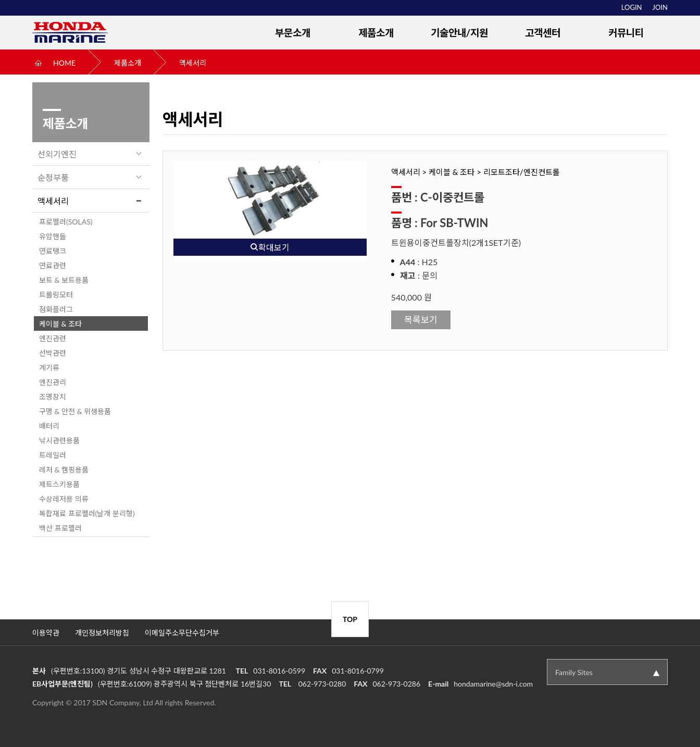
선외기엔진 (57, 154)
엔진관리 (53, 382)
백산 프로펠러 (60, 528)
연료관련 (53, 265)
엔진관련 (53, 338)
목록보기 (421, 320)
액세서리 (193, 63)
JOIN (660, 7)
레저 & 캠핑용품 (64, 470)
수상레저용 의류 (64, 499)
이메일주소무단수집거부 (182, 633)
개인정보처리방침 (102, 633)
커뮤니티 (626, 33)
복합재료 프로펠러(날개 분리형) (87, 513)
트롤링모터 (56, 295)
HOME (64, 63)
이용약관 (46, 633)
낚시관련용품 (59, 440)
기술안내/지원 (460, 33)
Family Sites (574, 672)
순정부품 (53, 177)
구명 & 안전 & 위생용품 (75, 411)
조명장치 (53, 397)
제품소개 (376, 33)
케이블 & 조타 (60, 324)
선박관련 (53, 353)
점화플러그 (56, 309)
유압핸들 (53, 236)
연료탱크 (53, 251)
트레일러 (53, 455)
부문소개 (293, 33)
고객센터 (543, 33)
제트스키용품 (59, 484)
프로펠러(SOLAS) (66, 222)
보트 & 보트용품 (64, 280)
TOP (350, 619)
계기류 (49, 368)
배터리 (49, 426)
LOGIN (632, 7)
